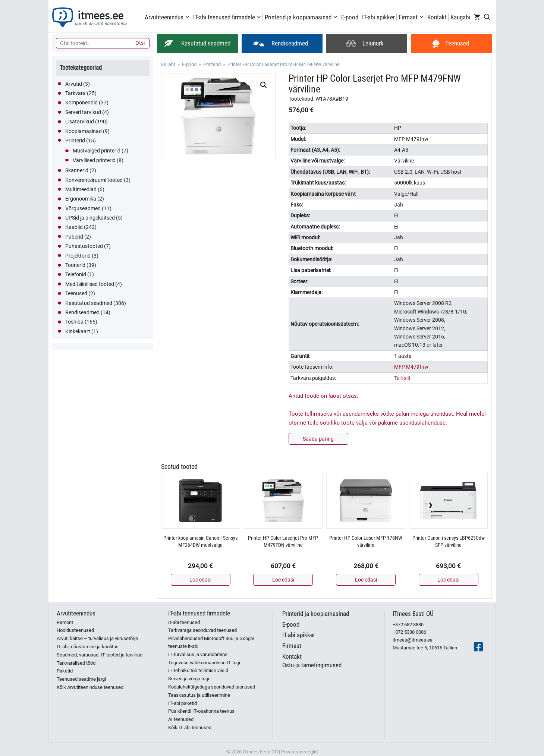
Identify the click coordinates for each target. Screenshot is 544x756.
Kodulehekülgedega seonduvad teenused (212, 687)
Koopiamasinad (84, 131)
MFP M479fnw (411, 367)
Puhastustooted (84, 246)
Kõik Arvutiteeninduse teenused (90, 687)
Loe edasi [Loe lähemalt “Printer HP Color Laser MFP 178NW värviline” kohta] (366, 580)
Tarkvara (76, 93)
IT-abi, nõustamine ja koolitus (88, 647)
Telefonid (76, 274)
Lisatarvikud (80, 122)
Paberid (74, 237)
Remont (65, 622)
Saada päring (318, 439)
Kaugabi (460, 17)
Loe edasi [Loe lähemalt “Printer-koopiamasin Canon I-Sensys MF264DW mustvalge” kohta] (200, 580)
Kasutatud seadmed (89, 303)
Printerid (212, 64)
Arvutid (74, 84)
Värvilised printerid (94, 160)
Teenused (76, 293)
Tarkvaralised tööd (76, 663)
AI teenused (181, 719)
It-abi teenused (184, 622)
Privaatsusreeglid (299, 752)
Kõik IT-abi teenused (190, 727)
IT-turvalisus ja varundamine (198, 654)
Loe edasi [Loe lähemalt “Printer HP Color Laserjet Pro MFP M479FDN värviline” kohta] (283, 580)
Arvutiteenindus (168, 17)
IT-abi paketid (183, 703)
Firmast (412, 17)
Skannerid (77, 170)
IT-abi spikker (378, 17)
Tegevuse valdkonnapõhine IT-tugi (204, 663)
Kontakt (437, 17)
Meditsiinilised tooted (90, 284)
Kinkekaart (78, 331)
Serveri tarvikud (83, 112)
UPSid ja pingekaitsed (90, 218)
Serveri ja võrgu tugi (189, 679)
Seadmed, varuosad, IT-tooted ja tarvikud (100, 655)
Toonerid (75, 265)
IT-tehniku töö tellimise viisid (198, 670)
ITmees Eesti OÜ (413, 614)
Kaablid (74, 227)
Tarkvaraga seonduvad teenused (202, 630)
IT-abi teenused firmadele (228, 17)
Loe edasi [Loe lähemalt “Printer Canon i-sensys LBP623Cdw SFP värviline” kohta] (448, 580)
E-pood (350, 17)
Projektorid (78, 256)
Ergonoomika (81, 199)
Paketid (65, 671)
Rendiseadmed (82, 312)
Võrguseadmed (83, 208)
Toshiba (74, 322)
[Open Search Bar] (487, 17)
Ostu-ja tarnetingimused (312, 665)
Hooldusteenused (75, 630)
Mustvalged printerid (97, 151)
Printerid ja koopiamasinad (302, 17)
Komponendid (81, 103)
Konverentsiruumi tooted (94, 180)
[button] (264, 85)
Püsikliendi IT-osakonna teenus (201, 711)
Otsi (140, 43)
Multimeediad (81, 189)
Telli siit (402, 378)
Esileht (168, 64)
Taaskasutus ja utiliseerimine (199, 695)
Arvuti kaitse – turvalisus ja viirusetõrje (97, 638)
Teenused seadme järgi (81, 679)
